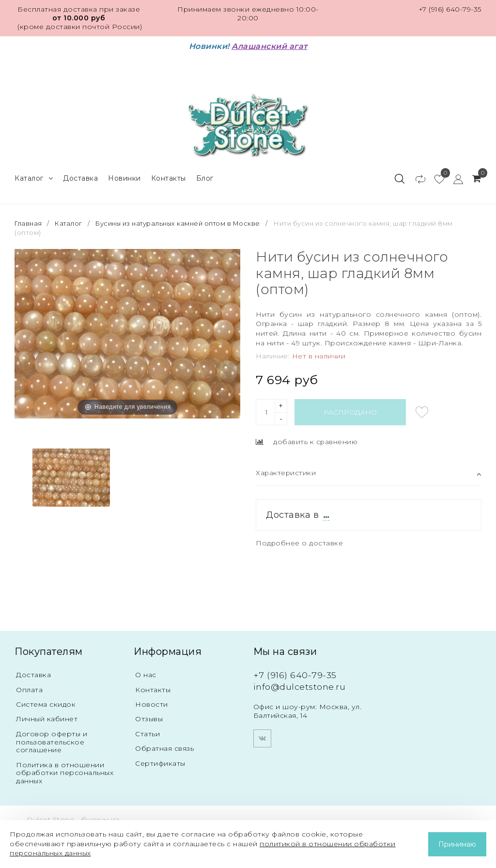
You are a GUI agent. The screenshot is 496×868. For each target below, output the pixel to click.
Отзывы (149, 718)
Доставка (80, 177)
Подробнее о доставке (300, 542)
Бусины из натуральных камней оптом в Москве (181, 222)
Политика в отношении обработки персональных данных (65, 773)
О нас (146, 674)
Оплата (29, 689)
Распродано (350, 411)
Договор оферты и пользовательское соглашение (52, 742)
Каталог (34, 178)
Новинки (124, 177)
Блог (205, 177)
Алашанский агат (270, 46)
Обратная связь (164, 748)
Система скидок (46, 704)
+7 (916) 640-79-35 (450, 9)
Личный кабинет (47, 718)
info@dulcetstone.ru (300, 685)
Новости (152, 704)
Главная (29, 222)
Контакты (169, 177)
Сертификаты (160, 763)
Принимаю (457, 844)
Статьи (147, 733)
